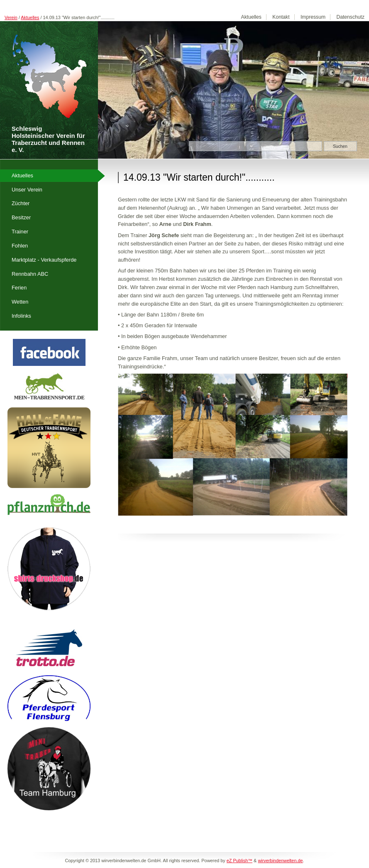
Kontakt (281, 17)
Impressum (313, 17)
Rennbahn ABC (30, 274)
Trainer (20, 232)
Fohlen (20, 246)
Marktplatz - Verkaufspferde (44, 260)
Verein (11, 17)
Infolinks (21, 316)
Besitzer (21, 217)
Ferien (19, 288)
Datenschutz (350, 17)
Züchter (21, 203)
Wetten (20, 302)
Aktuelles (30, 17)
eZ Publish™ (239, 861)
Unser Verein (27, 190)
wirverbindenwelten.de (280, 861)
